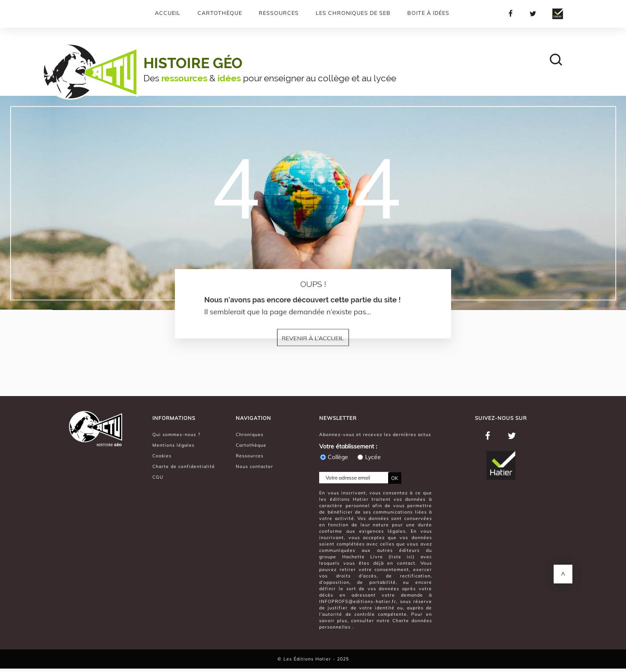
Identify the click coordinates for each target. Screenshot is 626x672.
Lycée (369, 457)
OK (395, 478)
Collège (334, 457)
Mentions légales (173, 445)
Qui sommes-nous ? (176, 434)
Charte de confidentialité (184, 466)
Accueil (168, 13)
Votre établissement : (348, 446)
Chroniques (250, 434)
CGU (158, 477)
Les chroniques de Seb (353, 13)
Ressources (279, 13)
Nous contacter (254, 466)
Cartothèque (220, 13)
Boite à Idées (428, 13)
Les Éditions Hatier (308, 659)
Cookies (162, 456)
